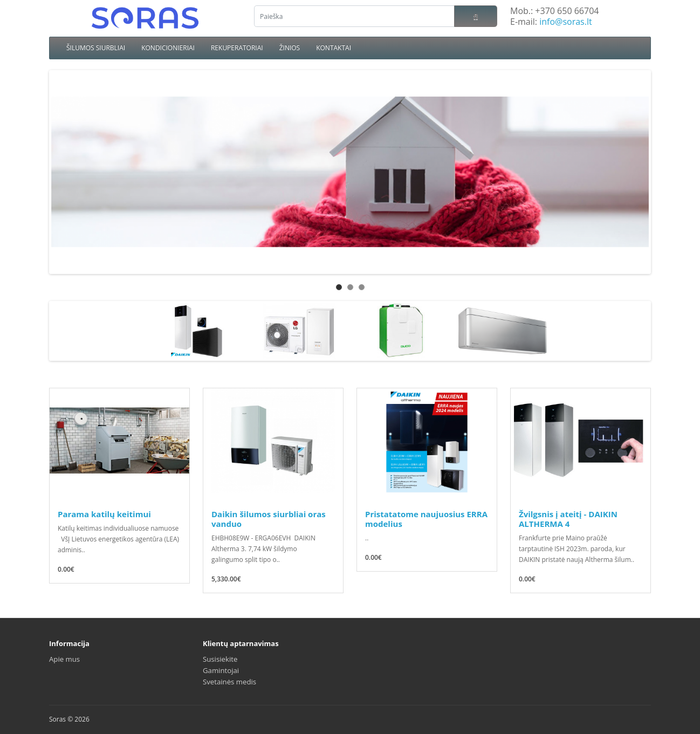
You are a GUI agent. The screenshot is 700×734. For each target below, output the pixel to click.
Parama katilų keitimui (104, 514)
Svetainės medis (229, 682)
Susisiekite (220, 659)
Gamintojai (221, 670)
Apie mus (64, 659)
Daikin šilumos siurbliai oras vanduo (269, 519)
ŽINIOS (290, 48)
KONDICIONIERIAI (168, 48)
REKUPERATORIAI (237, 48)
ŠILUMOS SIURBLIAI (96, 48)
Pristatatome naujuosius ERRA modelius (426, 519)
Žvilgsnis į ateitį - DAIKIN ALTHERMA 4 (568, 519)
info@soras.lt (565, 22)
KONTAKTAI (334, 48)
